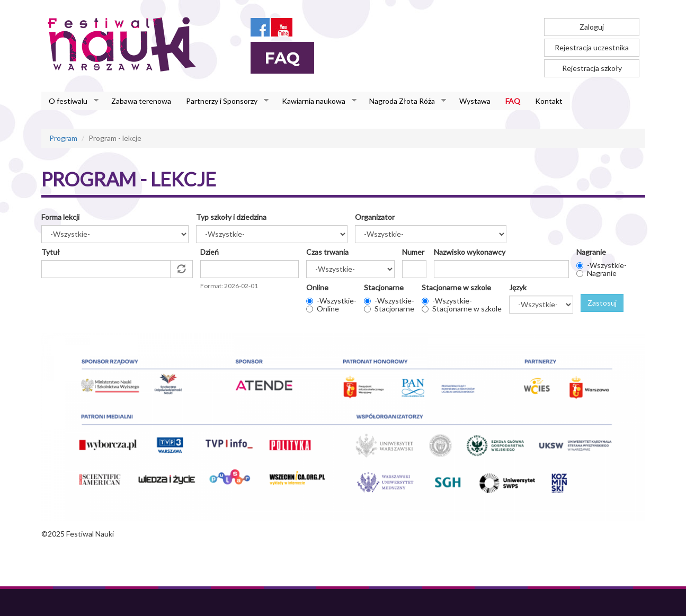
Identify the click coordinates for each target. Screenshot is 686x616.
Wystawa (475, 101)
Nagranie (591, 252)
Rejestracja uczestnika (592, 47)
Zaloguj (592, 27)
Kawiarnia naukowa (315, 101)
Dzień (210, 252)
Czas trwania (327, 252)
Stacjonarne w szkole (456, 287)
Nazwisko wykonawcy (470, 252)
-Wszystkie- (607, 265)
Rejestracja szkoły (592, 68)
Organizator (375, 217)
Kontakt (549, 101)
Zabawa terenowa (141, 101)
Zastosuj (602, 303)
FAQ (513, 101)
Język (518, 287)
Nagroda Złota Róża (404, 101)
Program (63, 138)
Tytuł (51, 252)
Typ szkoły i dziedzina (231, 217)
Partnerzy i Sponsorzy (224, 101)
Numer (413, 252)
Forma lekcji (60, 217)
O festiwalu (70, 101)
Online (317, 287)
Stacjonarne (384, 287)
